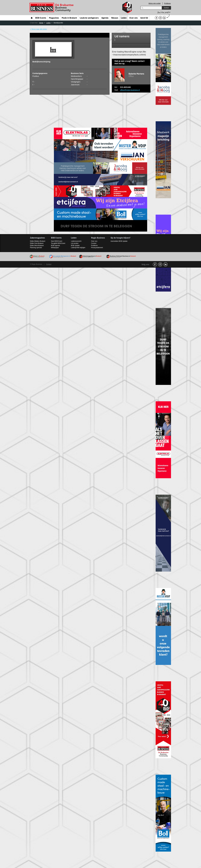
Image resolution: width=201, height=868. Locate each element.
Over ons (134, 18)
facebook (155, 264)
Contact (94, 243)
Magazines (54, 18)
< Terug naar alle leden (38, 29)
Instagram (160, 264)
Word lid (144, 18)
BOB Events (41, 18)
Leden (124, 18)
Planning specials (36, 248)
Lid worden (75, 243)
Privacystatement (97, 248)
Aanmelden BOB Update (119, 241)
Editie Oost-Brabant (37, 243)
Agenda (105, 18)
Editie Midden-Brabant (38, 241)
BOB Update (75, 246)
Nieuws (115, 18)
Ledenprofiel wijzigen (78, 248)
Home (32, 18)
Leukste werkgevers (89, 18)
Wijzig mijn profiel (155, 3)
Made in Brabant (69, 18)
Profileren (167, 3)
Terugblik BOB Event (58, 243)
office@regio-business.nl (130, 90)
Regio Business (52, 8)
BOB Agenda (55, 246)
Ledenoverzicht (76, 241)
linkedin (165, 264)
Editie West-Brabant (37, 246)
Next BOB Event (57, 241)
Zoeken (166, 8)
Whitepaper (55, 248)
